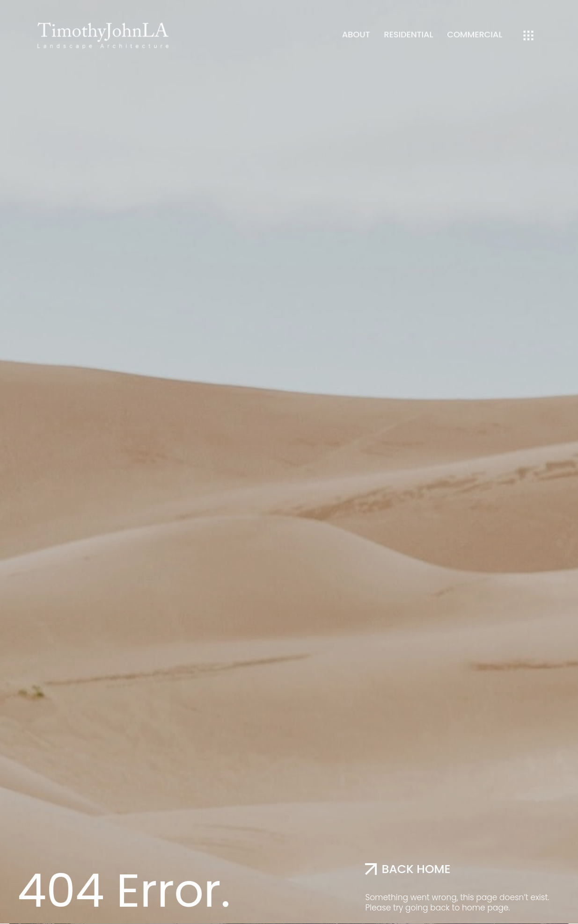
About (356, 30)
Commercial (475, 30)
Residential (408, 30)
